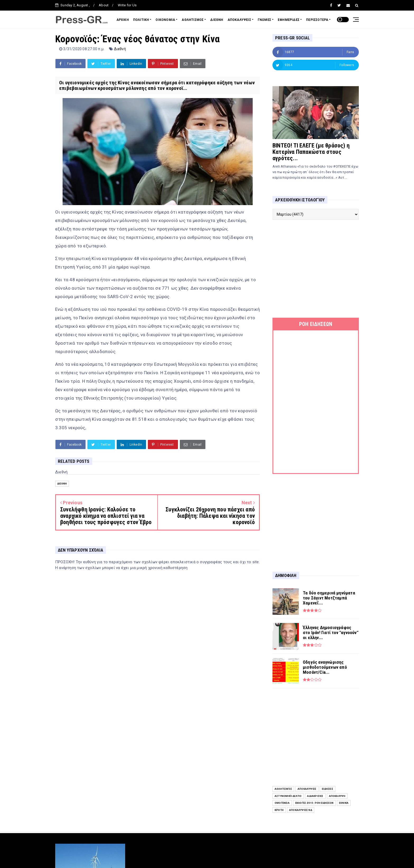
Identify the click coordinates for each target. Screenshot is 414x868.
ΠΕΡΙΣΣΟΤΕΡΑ (317, 20)
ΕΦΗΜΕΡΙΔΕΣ (289, 20)
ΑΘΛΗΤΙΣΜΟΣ (193, 20)
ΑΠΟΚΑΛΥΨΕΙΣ (239, 20)
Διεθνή (120, 49)
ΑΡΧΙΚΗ (123, 20)
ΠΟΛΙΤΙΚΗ (141, 20)
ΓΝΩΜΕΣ (264, 20)
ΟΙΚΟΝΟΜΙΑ (165, 20)
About (104, 5)
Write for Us (127, 5)
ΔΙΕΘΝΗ (217, 20)
